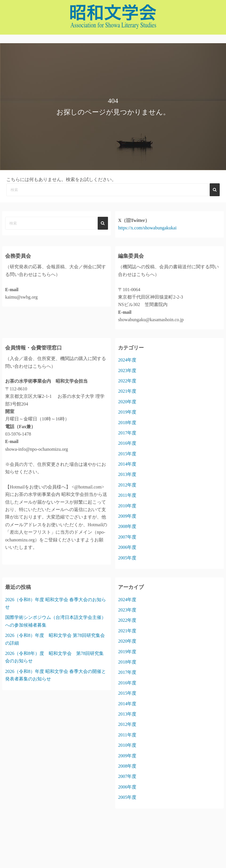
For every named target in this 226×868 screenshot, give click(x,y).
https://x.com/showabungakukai (147, 228)
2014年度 (127, 464)
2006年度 (127, 547)
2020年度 (127, 402)
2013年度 (127, 474)
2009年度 (127, 516)
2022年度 (127, 381)
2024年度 (127, 360)
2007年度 (127, 537)
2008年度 (127, 526)
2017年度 (127, 433)
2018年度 (127, 423)
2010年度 (127, 506)
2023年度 (127, 371)
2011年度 (127, 495)
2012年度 (127, 485)
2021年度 (127, 391)
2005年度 (127, 558)
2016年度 (127, 443)
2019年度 (127, 412)
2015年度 (127, 454)
